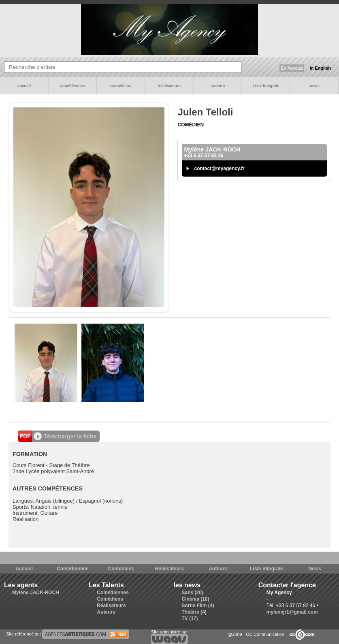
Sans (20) (193, 593)
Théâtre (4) (194, 612)
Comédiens (121, 86)
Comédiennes (72, 86)
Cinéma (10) (196, 599)
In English (320, 68)
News (314, 86)
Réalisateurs (169, 86)
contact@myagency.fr (219, 168)
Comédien (191, 125)
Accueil (24, 86)
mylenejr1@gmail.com (292, 612)
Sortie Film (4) (198, 606)
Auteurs (217, 86)
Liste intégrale (266, 86)
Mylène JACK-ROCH (36, 593)
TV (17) (190, 618)
